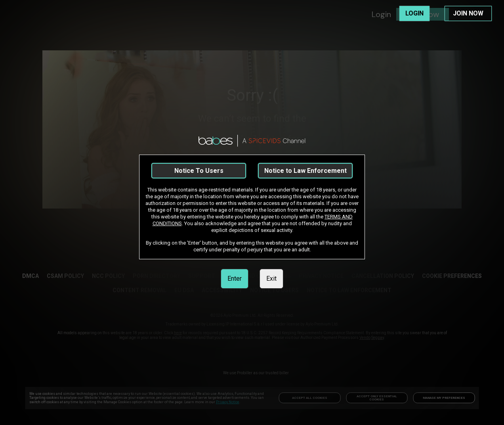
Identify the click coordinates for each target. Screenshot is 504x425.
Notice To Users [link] (199, 171)
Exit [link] (271, 279)
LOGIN (414, 13)
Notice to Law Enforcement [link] (305, 171)
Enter (235, 279)
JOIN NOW (468, 13)
